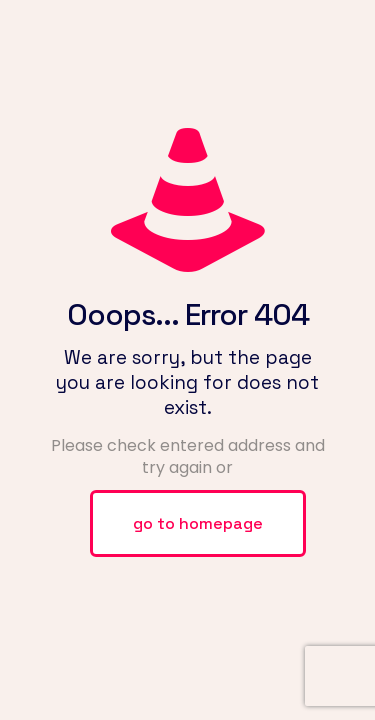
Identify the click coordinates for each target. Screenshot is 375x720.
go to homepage (198, 523)
